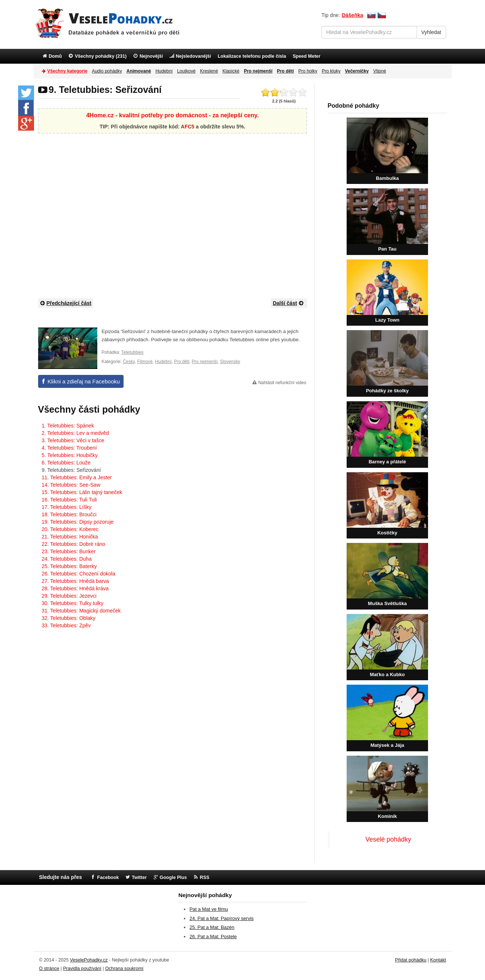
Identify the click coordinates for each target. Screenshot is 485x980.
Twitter (139, 877)
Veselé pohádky (388, 839)
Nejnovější (151, 56)
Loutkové (186, 71)
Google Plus (173, 877)
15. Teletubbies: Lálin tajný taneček (82, 492)
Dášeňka (353, 15)
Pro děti (182, 362)
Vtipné (380, 71)
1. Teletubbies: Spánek (68, 426)
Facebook (108, 877)
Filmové (145, 362)
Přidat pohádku (411, 960)
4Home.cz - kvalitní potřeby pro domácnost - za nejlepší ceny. (172, 115)
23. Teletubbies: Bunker (69, 551)
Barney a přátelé (387, 462)
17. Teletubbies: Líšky (67, 507)
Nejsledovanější (193, 56)
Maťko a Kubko (387, 674)
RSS (205, 877)
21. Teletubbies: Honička (70, 537)
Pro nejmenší (205, 362)
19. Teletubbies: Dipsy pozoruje (78, 522)
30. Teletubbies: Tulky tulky (73, 603)
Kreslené (209, 71)
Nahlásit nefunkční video (282, 383)
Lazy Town (387, 320)
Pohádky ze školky (387, 391)
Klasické (231, 71)
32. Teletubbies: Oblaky (69, 618)
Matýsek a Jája (387, 745)
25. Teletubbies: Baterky (69, 566)
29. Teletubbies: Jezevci (69, 596)
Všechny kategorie (65, 71)
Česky (129, 362)
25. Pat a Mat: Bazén (212, 927)
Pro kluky (331, 71)
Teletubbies (132, 352)
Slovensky (230, 362)
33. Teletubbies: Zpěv (66, 625)
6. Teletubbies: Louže (66, 463)
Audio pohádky (107, 71)
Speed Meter (307, 56)
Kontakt (438, 960)
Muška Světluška (388, 603)
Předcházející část (66, 303)
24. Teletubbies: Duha (67, 559)
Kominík (387, 816)
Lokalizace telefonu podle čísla (252, 56)
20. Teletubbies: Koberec (70, 529)
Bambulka (387, 178)
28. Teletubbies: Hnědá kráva (75, 588)
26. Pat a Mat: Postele (213, 937)
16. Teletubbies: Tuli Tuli (69, 500)
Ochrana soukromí (124, 969)
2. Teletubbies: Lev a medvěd (75, 433)
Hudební (164, 71)
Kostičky (387, 533)
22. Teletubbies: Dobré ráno (74, 544)
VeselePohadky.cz (89, 960)
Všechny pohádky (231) (101, 56)
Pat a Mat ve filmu (209, 909)
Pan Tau (387, 249)
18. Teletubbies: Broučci (69, 514)
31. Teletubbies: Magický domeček (81, 611)
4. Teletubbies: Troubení (69, 448)
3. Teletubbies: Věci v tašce (73, 440)
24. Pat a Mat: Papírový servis (221, 918)
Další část (289, 303)
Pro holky (308, 71)
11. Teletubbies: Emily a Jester (77, 477)
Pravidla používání (82, 969)
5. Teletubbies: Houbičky (70, 455)
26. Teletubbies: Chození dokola (79, 574)
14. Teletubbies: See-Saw (71, 485)
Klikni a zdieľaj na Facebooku (84, 381)
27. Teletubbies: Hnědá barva (75, 581)
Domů (55, 56)
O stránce (49, 969)
